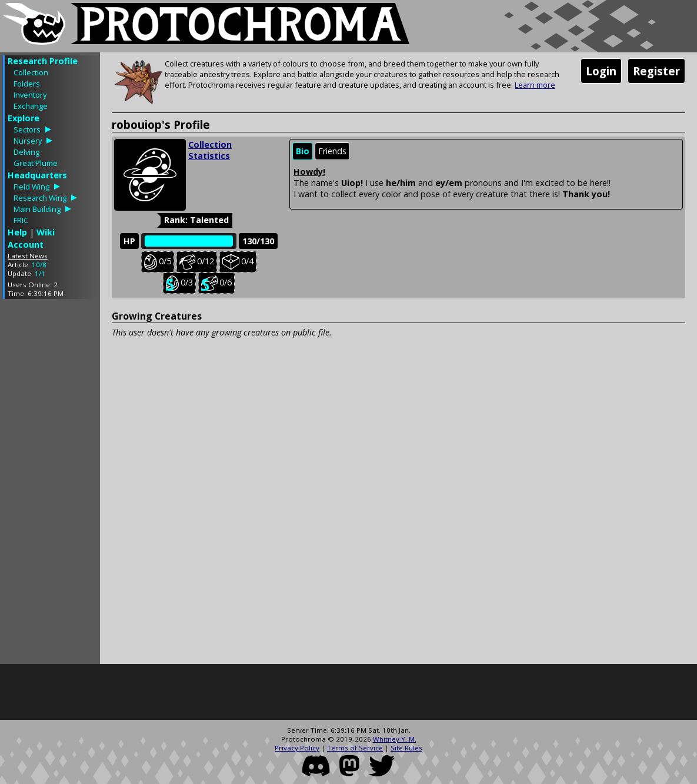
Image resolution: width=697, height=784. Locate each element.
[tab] (303, 152)
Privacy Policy (297, 748)
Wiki (46, 232)
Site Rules (406, 748)
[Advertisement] (50, 484)
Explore (24, 118)
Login (601, 71)
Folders (27, 84)
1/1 (40, 273)
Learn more (535, 85)
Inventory (30, 95)
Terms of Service (355, 748)
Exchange (31, 106)
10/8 (39, 265)
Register (656, 71)
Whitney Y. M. (395, 739)
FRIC (21, 220)
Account (26, 245)
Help (17, 232)
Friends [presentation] (332, 151)
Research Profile (43, 61)
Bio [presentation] (303, 151)
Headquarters (37, 175)
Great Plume (36, 163)
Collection (31, 72)
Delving (26, 152)
